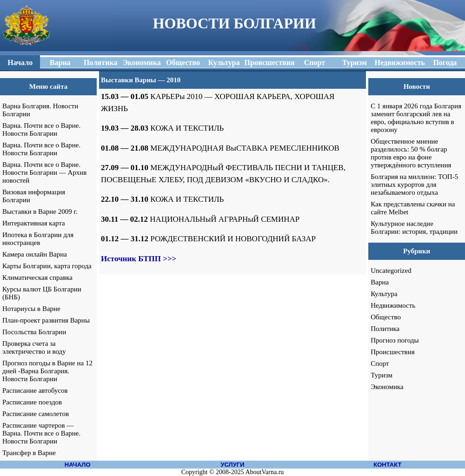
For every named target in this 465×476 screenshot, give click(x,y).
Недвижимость (393, 305)
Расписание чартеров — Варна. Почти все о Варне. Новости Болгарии (41, 433)
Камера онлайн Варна (35, 254)
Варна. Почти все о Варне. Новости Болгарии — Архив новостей (44, 172)
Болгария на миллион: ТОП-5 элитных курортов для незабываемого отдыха (414, 185)
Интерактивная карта (34, 223)
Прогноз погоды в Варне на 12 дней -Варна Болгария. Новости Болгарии (47, 371)
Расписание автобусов (35, 390)
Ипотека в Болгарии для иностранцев (38, 239)
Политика (385, 329)
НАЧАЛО (78, 465)
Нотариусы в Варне (31, 309)
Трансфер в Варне (29, 453)
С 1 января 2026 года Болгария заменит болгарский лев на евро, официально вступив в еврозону (416, 118)
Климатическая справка (37, 278)
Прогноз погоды (395, 340)
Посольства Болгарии (34, 332)
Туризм (382, 375)
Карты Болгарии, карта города (47, 266)
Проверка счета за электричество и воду (34, 347)
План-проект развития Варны (46, 320)
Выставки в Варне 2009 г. (40, 212)
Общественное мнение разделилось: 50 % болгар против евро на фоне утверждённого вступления (411, 153)
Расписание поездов (32, 402)
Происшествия (392, 352)
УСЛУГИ (232, 465)
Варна (380, 282)
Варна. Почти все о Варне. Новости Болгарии (41, 129)
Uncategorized (391, 271)
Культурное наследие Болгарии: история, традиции (414, 228)
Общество (386, 317)
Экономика (387, 387)
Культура (384, 294)
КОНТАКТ (387, 465)
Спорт (380, 364)
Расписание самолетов (36, 414)
